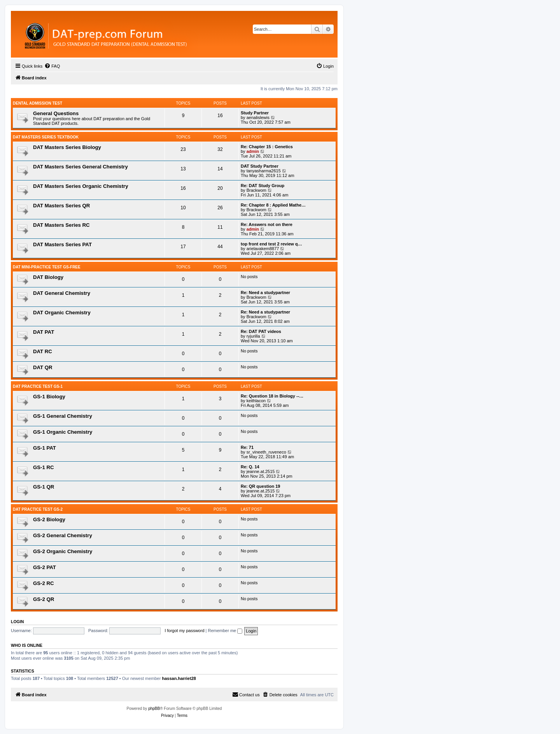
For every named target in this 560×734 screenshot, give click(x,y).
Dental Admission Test (38, 103)
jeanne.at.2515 (261, 471)
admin (253, 151)
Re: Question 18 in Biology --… (272, 396)
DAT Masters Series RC (61, 225)
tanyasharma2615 (264, 171)
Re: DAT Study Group (262, 186)
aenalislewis (258, 117)
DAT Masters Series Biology (67, 147)
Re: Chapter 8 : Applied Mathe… (273, 205)
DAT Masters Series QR (61, 206)
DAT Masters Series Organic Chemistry (81, 186)
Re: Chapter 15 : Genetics (267, 147)
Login (17, 622)
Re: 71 (247, 447)
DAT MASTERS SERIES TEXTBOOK (46, 137)
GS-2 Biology (49, 519)
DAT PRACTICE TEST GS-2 (38, 509)
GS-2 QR (44, 599)
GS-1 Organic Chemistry (63, 432)
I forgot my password (184, 631)
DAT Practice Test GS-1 (38, 386)
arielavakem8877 (263, 249)
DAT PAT (44, 332)
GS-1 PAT (45, 448)
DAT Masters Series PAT (62, 244)
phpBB (154, 709)
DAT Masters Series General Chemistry (80, 167)
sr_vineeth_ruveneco (266, 452)
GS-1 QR (44, 487)
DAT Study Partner (260, 166)
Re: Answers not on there (267, 224)
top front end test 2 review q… (271, 244)
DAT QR (43, 367)
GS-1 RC (44, 467)
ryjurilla (253, 336)
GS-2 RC (44, 583)
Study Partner (255, 113)
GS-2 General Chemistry (63, 535)
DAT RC (43, 351)
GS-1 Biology (49, 397)
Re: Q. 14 (250, 467)
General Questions (56, 113)
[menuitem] (52, 66)
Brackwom (256, 190)
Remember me (225, 631)
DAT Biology (48, 277)
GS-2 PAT (45, 567)
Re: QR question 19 (260, 486)
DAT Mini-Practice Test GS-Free (47, 267)
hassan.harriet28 (179, 678)
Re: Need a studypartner (265, 293)
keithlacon (256, 401)
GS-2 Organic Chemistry (63, 551)
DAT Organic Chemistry (62, 313)
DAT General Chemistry (62, 293)
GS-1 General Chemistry (63, 416)
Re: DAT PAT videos (261, 331)
